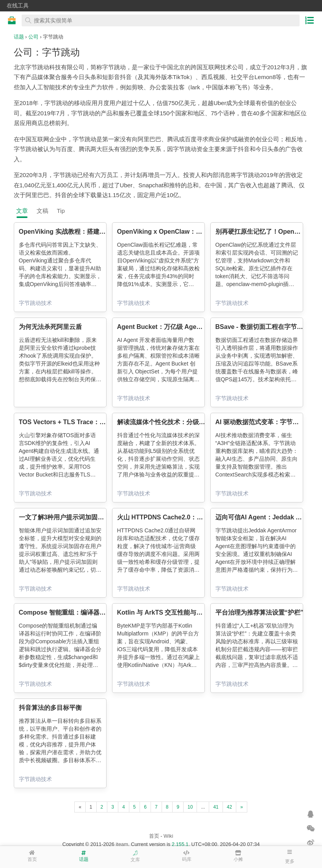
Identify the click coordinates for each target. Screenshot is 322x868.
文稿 (42, 211)
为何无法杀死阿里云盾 (50, 327)
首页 (154, 836)
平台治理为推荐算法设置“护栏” (259, 612)
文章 (22, 211)
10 (190, 807)
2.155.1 (180, 844)
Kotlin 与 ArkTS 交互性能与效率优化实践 (176, 612)
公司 (33, 37)
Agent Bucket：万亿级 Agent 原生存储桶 (176, 327)
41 (216, 807)
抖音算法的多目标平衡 (50, 708)
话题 (19, 37)
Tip (61, 211)
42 (229, 807)
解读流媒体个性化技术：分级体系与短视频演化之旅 (190, 422)
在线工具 (18, 6)
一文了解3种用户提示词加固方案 (65, 517)
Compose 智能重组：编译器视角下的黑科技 (81, 612)
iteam (122, 844)
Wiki (168, 836)
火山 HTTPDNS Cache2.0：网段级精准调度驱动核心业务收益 (204, 517)
